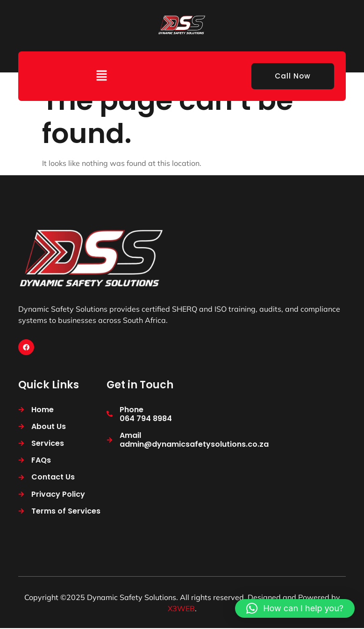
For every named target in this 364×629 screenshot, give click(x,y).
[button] (101, 76)
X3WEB (181, 609)
